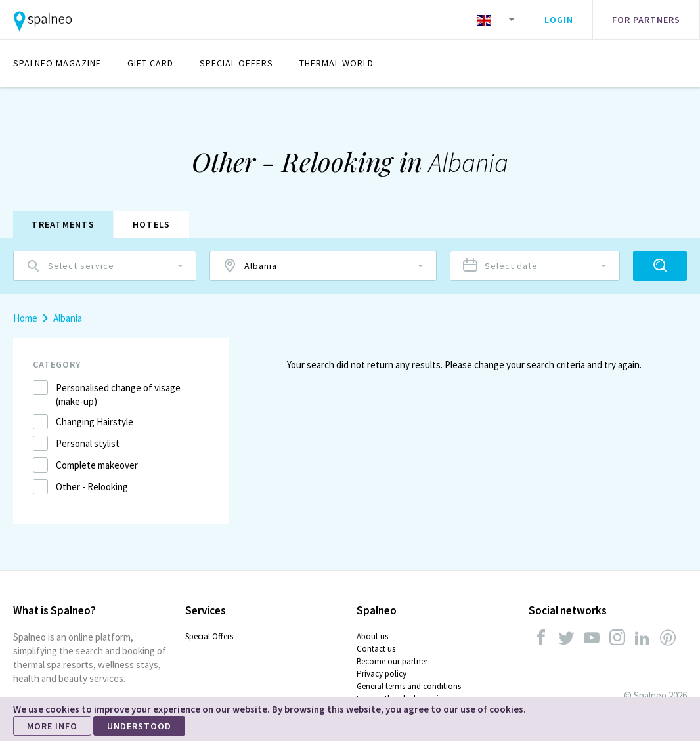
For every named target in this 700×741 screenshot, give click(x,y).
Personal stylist (88, 443)
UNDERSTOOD (139, 726)
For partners (646, 20)
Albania (68, 318)
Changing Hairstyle (95, 422)
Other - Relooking (92, 487)
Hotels (155, 224)
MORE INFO (52, 726)
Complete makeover (97, 465)
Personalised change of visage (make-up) (118, 394)
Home (25, 318)
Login (559, 20)
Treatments (64, 224)
